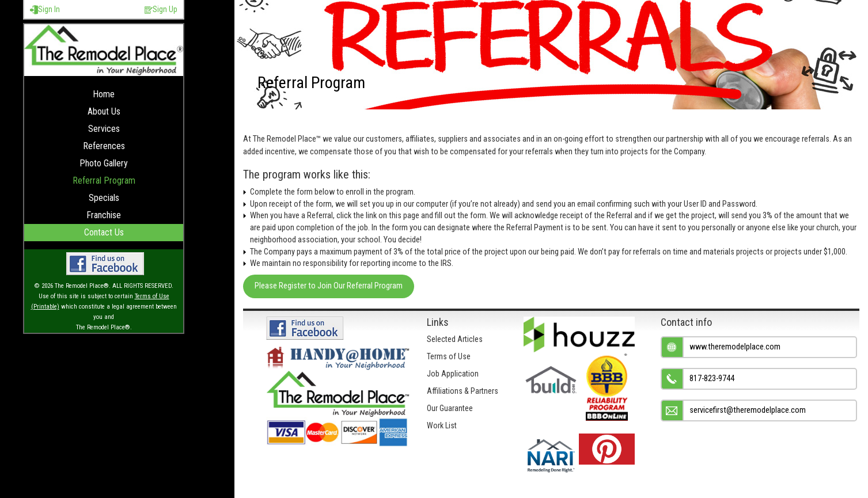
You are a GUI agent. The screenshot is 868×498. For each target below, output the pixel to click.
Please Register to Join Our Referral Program (329, 286)
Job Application (453, 374)
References (104, 146)
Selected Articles (455, 339)
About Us (104, 111)
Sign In (45, 9)
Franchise (104, 215)
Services (104, 129)
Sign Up (161, 9)
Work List (442, 425)
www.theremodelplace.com (735, 347)
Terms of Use (449, 356)
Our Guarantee (450, 408)
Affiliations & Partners (463, 391)
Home (104, 94)
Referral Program (104, 180)
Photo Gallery (104, 163)
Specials (104, 198)
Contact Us (104, 232)
